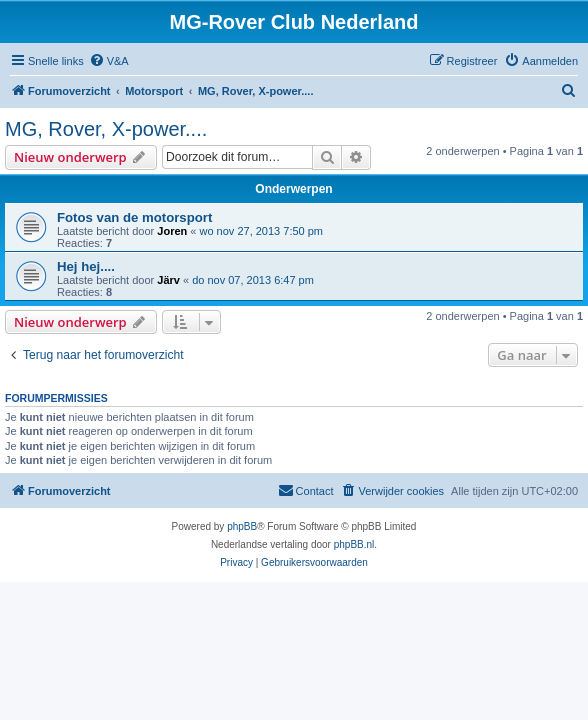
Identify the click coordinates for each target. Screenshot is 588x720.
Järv (168, 280)
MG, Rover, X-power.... (106, 129)
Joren (172, 231)
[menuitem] (109, 61)
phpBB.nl (354, 544)
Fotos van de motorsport (134, 217)
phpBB (242, 526)
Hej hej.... (86, 266)
